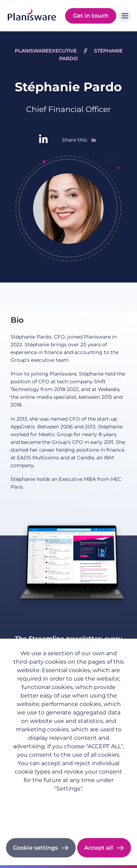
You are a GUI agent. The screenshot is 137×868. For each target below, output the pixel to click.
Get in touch (91, 16)
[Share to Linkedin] (94, 140)
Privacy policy (69, 800)
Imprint (68, 810)
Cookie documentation (68, 819)
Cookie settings (35, 848)
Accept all (99, 848)
